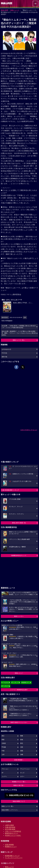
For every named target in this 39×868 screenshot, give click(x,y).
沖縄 (22, 755)
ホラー (22, 777)
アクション (5, 769)
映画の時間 (4, 10)
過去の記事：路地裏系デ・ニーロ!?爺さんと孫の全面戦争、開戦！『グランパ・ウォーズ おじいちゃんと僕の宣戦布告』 (19, 333)
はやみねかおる (6, 349)
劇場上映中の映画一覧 (19, 523)
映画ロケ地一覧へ (19, 785)
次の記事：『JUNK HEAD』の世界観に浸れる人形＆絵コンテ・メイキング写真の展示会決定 (19, 327)
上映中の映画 (9, 825)
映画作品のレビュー (12, 833)
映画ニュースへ (19, 616)
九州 (3, 755)
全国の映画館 (9, 845)
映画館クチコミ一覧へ (19, 782)
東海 (22, 740)
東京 (3, 736)
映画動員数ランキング (12, 856)
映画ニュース (15, 10)
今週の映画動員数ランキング (10, 490)
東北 (22, 743)
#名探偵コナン (26, 682)
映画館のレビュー (11, 847)
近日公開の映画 (10, 829)
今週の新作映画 (10, 827)
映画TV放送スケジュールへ (19, 722)
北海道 (4, 743)
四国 (22, 751)
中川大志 (4, 353)
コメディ (4, 777)
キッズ (22, 773)
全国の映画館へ (19, 760)
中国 (3, 751)
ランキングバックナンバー (14, 858)
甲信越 (4, 747)
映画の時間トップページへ (10, 810)
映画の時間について (19, 801)
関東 (22, 736)
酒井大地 (4, 357)
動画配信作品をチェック (19, 555)
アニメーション (25, 769)
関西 (3, 740)
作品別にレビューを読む (13, 835)
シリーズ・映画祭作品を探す (19, 690)
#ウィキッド (15, 682)
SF (2, 773)
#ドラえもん (5, 682)
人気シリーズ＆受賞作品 (13, 831)
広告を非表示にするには (29, 430)
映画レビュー (19, 673)
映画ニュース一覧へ (19, 340)
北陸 (22, 747)
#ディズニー (5, 686)
